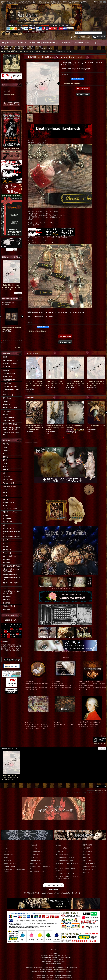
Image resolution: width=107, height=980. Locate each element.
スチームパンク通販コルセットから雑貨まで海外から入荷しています (67, 877)
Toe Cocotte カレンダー (36, 860)
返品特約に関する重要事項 (72, 83)
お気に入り (7, 857)
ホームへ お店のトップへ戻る (100, 740)
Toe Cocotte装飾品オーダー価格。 (65, 857)
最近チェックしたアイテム (37, 871)
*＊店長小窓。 (60, 851)
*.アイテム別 (33, 845)
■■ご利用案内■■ (87, 848)
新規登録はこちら (85, 37)
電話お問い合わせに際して (90, 866)
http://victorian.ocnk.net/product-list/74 (41, 243)
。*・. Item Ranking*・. (36, 854)
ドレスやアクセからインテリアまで (66, 873)
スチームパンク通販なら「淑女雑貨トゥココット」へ (67, 869)
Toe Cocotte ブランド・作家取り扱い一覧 (40, 867)
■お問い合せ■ (86, 854)
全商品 (5, 357)
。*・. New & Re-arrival (36, 851)
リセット (19, 293)
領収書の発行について (89, 869)
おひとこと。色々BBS (62, 854)
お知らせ (59, 845)
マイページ (7, 851)
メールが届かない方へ (89, 863)
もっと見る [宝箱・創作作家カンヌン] (18, 348)
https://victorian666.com (60, 969)
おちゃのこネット (101, 791)
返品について (86, 872)
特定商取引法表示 (87, 845)
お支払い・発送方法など (10, 863)
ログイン (75, 37)
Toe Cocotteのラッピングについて (65, 860)
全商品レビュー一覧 (35, 863)
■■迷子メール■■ (87, 860)
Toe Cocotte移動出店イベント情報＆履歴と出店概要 (14, 870)
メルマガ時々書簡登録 (9, 866)
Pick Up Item (34, 857)
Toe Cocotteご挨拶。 (62, 848)
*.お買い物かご (7, 860)
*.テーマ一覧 (33, 848)
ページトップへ (102, 786)
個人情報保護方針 (87, 851)
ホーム (5, 845)
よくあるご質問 (87, 857)
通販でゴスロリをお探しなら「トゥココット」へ (67, 864)
